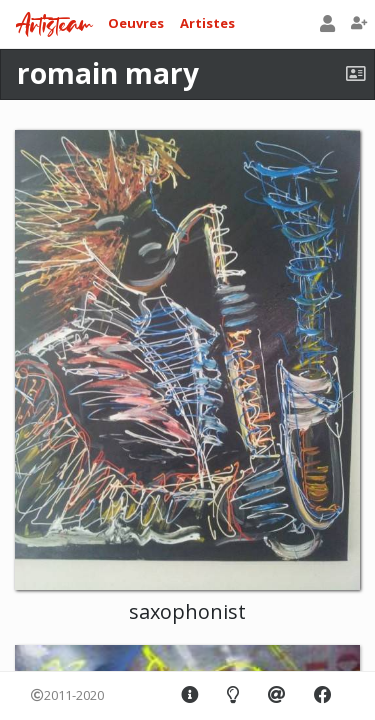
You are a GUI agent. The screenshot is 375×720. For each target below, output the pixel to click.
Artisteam (54, 25)
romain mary (108, 73)
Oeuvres (136, 23)
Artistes (207, 23)
